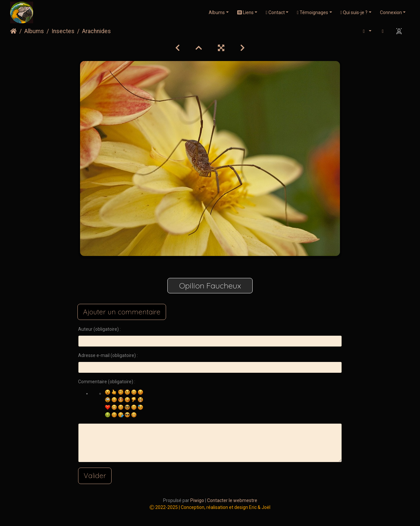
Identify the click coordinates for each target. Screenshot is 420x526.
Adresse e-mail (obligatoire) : (108, 355)
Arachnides (96, 31)
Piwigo (197, 500)
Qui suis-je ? (354, 12)
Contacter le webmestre (232, 500)
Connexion (391, 12)
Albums (217, 12)
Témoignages (313, 12)
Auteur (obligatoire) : (99, 329)
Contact (275, 12)
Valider (95, 475)
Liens (245, 12)
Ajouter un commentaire (122, 312)
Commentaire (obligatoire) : (107, 382)
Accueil (13, 31)
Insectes (63, 31)
